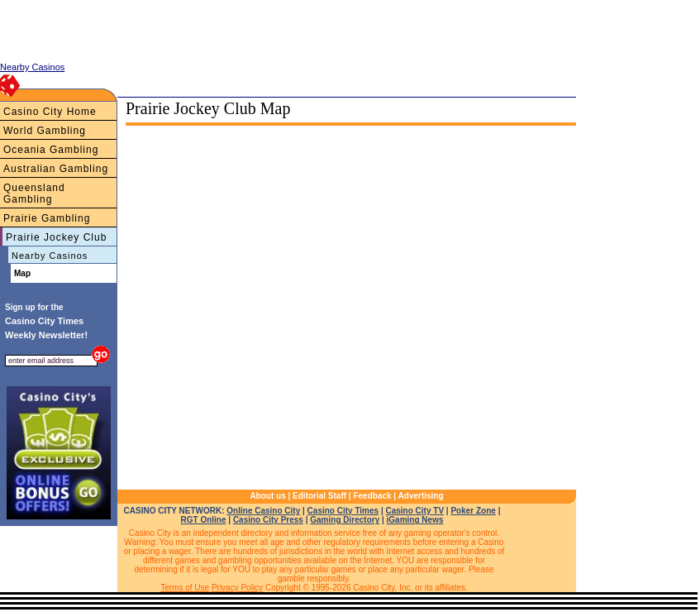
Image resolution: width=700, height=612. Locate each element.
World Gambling (45, 131)
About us (267, 496)
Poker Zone (473, 511)
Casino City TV (414, 511)
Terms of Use (185, 588)
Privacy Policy (237, 588)
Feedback (372, 496)
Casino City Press (268, 520)
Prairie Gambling (47, 218)
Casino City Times (343, 511)
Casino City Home (50, 112)
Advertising (421, 496)
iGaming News (415, 520)
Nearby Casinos (50, 256)
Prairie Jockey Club (56, 237)
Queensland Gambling (34, 194)
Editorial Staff (319, 496)
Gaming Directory (345, 520)
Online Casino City (263, 511)
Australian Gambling (56, 169)
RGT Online (204, 520)
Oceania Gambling (51, 150)
